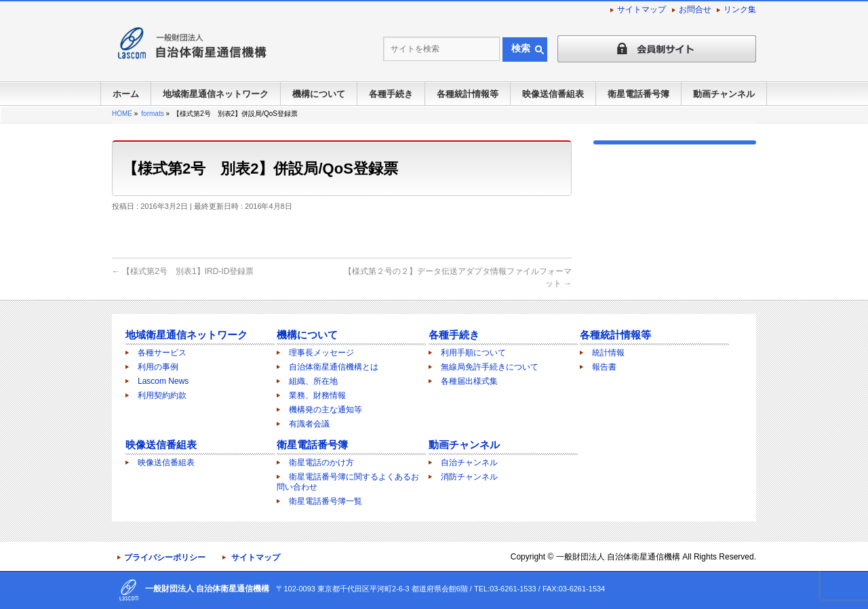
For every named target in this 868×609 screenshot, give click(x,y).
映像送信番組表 (161, 445)
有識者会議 (309, 424)
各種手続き (454, 335)
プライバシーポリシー (165, 557)
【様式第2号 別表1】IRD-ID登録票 (183, 271)
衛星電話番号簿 (312, 445)
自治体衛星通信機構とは (334, 367)
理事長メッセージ (321, 353)
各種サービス (162, 353)
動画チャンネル (464, 445)
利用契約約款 (162, 395)
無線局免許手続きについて (490, 367)
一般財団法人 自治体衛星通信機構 (618, 557)
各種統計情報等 (615, 335)
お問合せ (695, 9)
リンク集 (740, 9)
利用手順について (473, 353)
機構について (307, 335)
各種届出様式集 (469, 381)
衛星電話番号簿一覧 (325, 501)
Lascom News (163, 381)
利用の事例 (158, 367)
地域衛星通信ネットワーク (186, 335)
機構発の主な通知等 (325, 410)
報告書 (604, 367)
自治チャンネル (469, 463)
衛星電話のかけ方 (321, 463)
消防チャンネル (469, 477)
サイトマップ (642, 9)
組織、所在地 (313, 381)
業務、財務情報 (317, 395)
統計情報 (608, 353)
